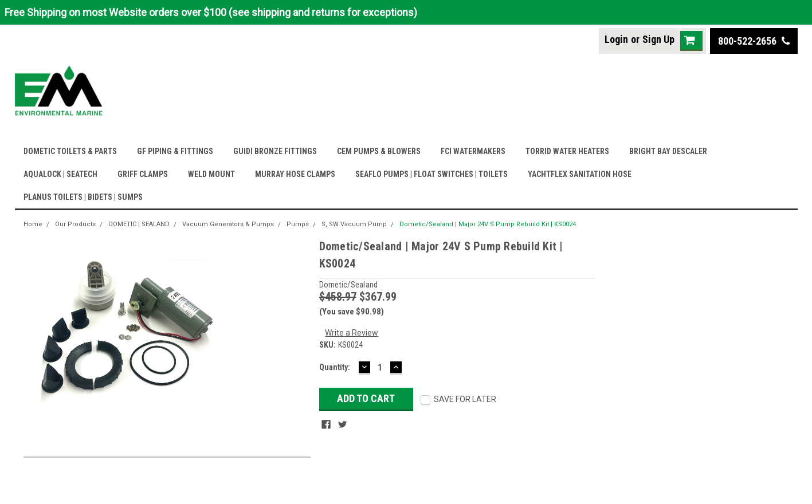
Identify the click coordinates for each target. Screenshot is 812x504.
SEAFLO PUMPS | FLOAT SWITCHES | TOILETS (432, 174)
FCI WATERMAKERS (473, 151)
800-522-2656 (754, 41)
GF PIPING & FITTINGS (175, 151)
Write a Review (352, 333)
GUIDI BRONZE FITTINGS (275, 151)
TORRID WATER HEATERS (567, 151)
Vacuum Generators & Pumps (228, 224)
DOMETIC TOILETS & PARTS (70, 151)
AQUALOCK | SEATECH (60, 174)
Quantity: (335, 367)
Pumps (298, 224)
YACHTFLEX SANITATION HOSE (580, 174)
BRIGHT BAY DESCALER (668, 151)
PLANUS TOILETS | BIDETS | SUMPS (83, 197)
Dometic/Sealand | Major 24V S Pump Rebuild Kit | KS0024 (488, 224)
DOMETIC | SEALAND (139, 224)
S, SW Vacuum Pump (354, 224)
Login (616, 39)
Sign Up (658, 39)
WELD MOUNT (211, 174)
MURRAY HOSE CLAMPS (295, 174)
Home (33, 224)
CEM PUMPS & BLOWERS (379, 151)
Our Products (75, 224)
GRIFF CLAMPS (143, 174)
